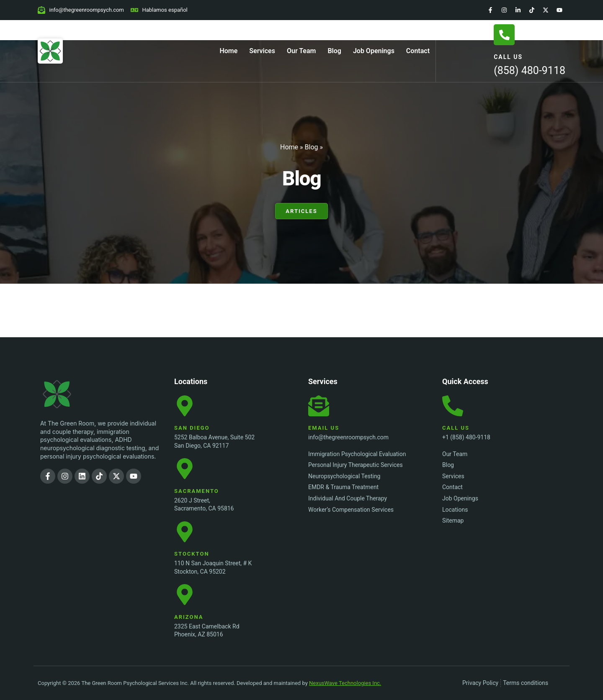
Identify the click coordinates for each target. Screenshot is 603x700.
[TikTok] (532, 10)
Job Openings (374, 51)
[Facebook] (490, 10)
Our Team (301, 51)
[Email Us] (319, 406)
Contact (418, 51)
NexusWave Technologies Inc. (345, 683)
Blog (334, 51)
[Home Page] (50, 51)
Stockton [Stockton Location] (192, 554)
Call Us (508, 57)
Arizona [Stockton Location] (189, 617)
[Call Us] (504, 35)
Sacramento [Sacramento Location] (197, 491)
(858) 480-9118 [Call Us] (530, 71)
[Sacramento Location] (185, 469)
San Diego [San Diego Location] (192, 428)
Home (228, 51)
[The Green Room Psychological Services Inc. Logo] (74, 394)
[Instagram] (504, 10)
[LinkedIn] (518, 10)
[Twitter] (546, 10)
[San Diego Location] (185, 406)
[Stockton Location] (185, 532)
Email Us (324, 428)
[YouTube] (559, 10)
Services (262, 51)
